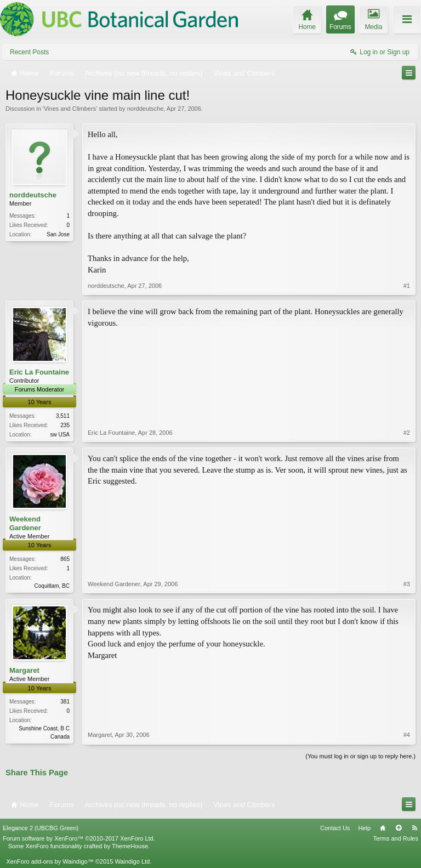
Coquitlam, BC (52, 586)
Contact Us (335, 828)
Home (383, 828)
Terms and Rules (396, 838)
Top (399, 828)
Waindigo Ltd (132, 861)
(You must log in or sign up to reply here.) (360, 756)
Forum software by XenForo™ (79, 838)
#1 (407, 286)
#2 (407, 433)
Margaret (24, 670)
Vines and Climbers (70, 109)
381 (65, 702)
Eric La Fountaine (39, 372)
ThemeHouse (130, 846)
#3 (407, 584)
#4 (407, 735)
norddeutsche (146, 109)
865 (65, 559)
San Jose (58, 234)
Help (364, 828)
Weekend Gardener (25, 523)
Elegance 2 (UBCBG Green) (41, 828)
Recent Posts (29, 52)
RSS (414, 828)
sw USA (60, 435)
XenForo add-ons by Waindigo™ (50, 861)
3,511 (63, 416)
